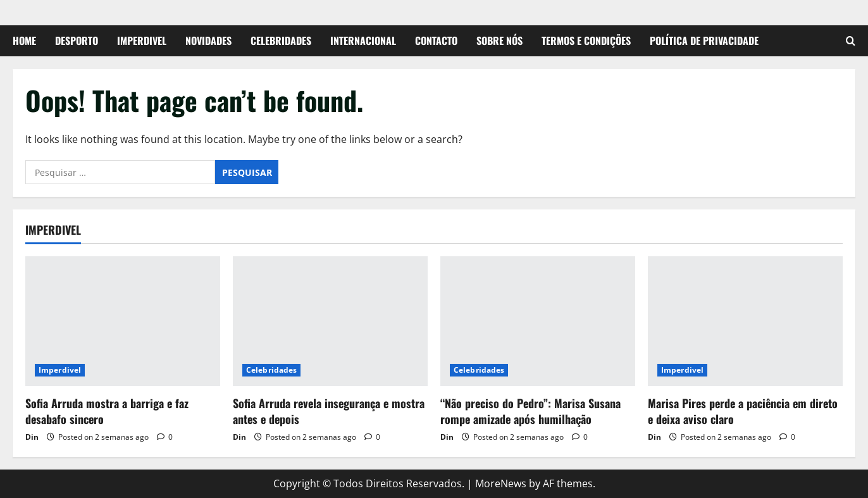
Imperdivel (142, 40)
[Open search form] (851, 41)
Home (24, 40)
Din (32, 437)
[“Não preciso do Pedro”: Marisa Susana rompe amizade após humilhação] (538, 321)
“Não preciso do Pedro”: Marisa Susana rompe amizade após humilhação (530, 411)
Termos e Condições (586, 40)
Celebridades (281, 40)
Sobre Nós (499, 40)
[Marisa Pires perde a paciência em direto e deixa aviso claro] (745, 321)
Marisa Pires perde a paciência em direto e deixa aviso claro (743, 411)
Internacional (363, 40)
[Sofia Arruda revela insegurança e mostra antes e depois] (330, 321)
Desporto (77, 40)
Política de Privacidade (704, 40)
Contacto (436, 40)
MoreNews (501, 483)
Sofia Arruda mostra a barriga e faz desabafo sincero (107, 411)
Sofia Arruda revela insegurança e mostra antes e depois (329, 411)
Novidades (208, 40)
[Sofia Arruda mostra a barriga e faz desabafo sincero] (123, 321)
